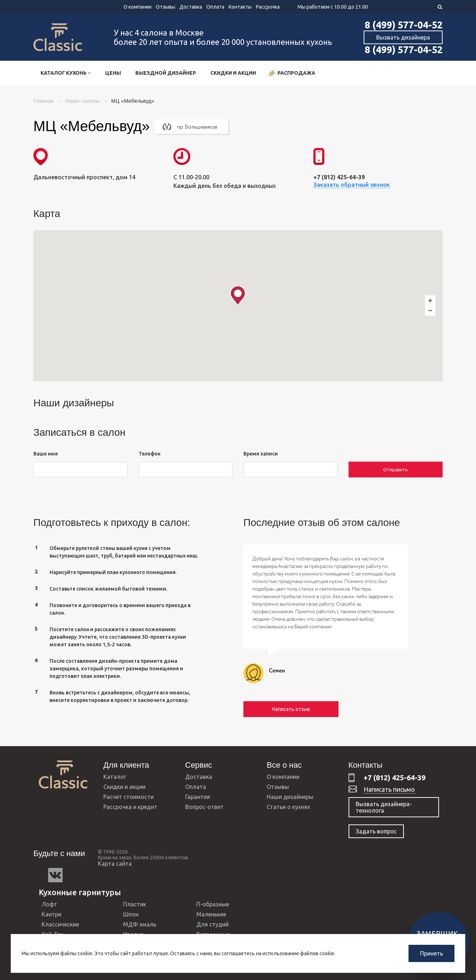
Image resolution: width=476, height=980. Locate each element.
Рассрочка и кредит (130, 807)
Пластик (135, 904)
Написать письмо (389, 789)
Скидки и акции (233, 73)
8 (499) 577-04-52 (404, 25)
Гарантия (198, 797)
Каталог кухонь (66, 73)
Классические (60, 924)
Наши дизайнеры (290, 797)
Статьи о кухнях (288, 807)
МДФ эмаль (140, 924)
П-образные (213, 904)
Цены (113, 73)
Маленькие (211, 914)
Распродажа (292, 73)
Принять (431, 953)
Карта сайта (115, 864)
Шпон (131, 914)
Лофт (49, 904)
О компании (137, 7)
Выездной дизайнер (166, 73)
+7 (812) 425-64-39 (395, 778)
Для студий (213, 924)
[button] (238, 295)
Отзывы (165, 7)
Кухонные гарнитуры (80, 892)
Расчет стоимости (129, 797)
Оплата (215, 7)
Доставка (191, 7)
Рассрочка (268, 7)
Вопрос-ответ (204, 807)
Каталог (115, 777)
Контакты (240, 7)
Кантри (52, 914)
